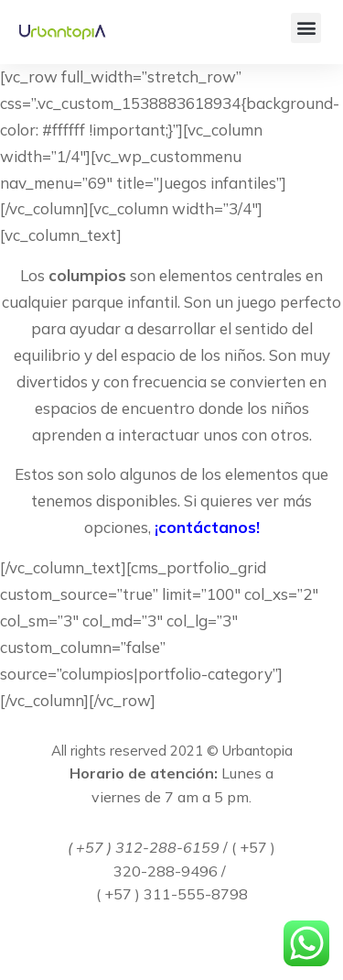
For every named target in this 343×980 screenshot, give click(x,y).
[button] (306, 28)
